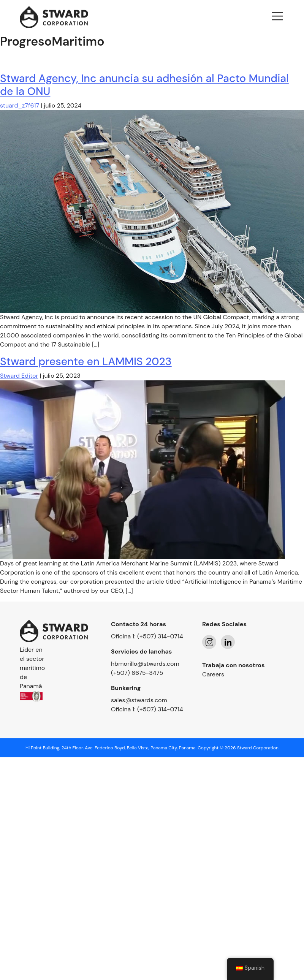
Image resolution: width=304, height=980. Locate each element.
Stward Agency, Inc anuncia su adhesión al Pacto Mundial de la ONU (144, 85)
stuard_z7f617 (20, 105)
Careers (213, 674)
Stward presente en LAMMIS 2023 (86, 362)
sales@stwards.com (139, 700)
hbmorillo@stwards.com (145, 664)
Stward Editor (19, 376)
